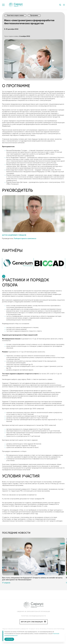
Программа (34, 16)
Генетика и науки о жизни (15, 16)
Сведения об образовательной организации (33, 612)
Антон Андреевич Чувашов (14, 235)
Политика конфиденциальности (34, 616)
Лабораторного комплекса (25, 239)
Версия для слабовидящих (33, 622)
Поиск (60, 5)
